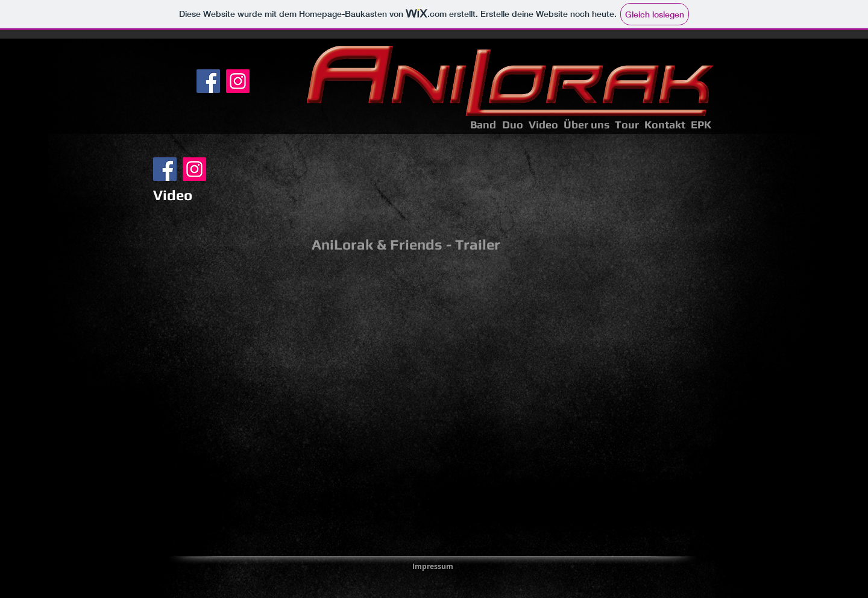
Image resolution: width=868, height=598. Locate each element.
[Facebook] (208, 81)
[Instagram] (238, 81)
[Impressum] (432, 566)
